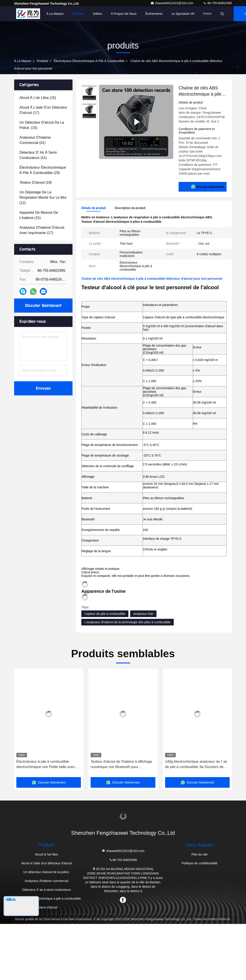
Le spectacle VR (183, 14)
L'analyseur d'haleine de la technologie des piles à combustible (128, 622)
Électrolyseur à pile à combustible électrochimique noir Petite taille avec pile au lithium (46, 765)
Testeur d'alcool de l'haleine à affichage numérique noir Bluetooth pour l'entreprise (121, 765)
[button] (25, 724)
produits (43, 61)
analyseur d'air (143, 614)
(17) (43, 110)
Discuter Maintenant (43, 306)
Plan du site (199, 854)
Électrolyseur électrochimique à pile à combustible (89, 61)
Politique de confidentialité (199, 863)
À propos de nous (124, 14)
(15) (38, 98)
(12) (43, 197)
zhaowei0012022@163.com (172, 3)
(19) (36, 182)
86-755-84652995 (217, 3)
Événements (154, 14)
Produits (78, 14)
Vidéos (97, 14)
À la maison (55, 14)
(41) (35, 140)
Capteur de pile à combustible (105, 614)
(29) (43, 170)
